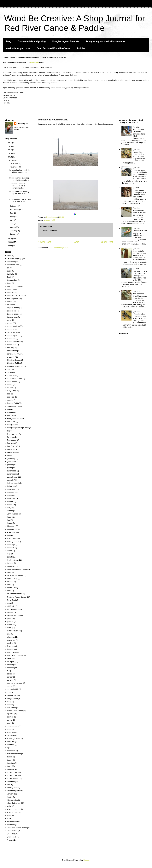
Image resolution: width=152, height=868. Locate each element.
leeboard (11, 548)
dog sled (11, 397)
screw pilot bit (13, 689)
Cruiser (10, 388)
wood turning (12, 831)
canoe (10, 323)
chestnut (11, 357)
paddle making (13, 615)
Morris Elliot (12, 588)
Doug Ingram (23, 123)
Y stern (10, 840)
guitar (9, 468)
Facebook (35, 62)
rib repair (11, 662)
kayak (9, 517)
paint (9, 618)
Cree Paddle (12, 382)
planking (10, 637)
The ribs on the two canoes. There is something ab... (17, 186)
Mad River (11, 566)
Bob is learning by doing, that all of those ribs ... (19, 179)
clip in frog (11, 372)
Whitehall (11, 825)
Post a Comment (50, 231)
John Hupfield (13, 514)
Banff (9, 277)
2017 (10, 143)
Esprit (9, 412)
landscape (11, 545)
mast (9, 572)
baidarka (11, 274)
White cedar (12, 821)
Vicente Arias (12, 800)
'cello (9, 255)
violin (9, 806)
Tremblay (11, 781)
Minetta (10, 582)
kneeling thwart (13, 532)
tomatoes (11, 763)
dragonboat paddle (15, 406)
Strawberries (12, 735)
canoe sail (11, 339)
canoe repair (12, 335)
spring (10, 720)
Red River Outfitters (15, 655)
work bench (12, 837)
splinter (10, 717)
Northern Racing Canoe (17, 597)
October (13, 206)
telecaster (11, 751)
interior (10, 511)
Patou (9, 628)
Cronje (10, 385)
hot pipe (10, 495)
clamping (11, 369)
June (12, 217)
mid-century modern (15, 575)
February (14, 231)
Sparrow (10, 714)
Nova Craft (11, 600)
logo (9, 554)
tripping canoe (13, 788)
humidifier (11, 499)
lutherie (10, 563)
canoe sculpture (14, 342)
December (14, 163)
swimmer (11, 745)
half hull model (13, 483)
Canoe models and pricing (32, 41)
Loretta (10, 557)
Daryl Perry (12, 391)
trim (9, 785)
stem (9, 729)
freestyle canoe (13, 452)
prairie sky (11, 640)
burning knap (12, 317)
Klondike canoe (13, 529)
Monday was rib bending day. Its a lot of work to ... (19, 194)
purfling (10, 643)
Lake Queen (12, 542)
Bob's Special (13, 298)
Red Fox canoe (13, 652)
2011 (10, 160)
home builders (13, 489)
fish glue (10, 437)
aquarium (11, 262)
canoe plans (12, 332)
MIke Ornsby (12, 578)
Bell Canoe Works (14, 286)
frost (9, 455)
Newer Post (44, 242)
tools (9, 766)
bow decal (11, 305)
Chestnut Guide (13, 363)
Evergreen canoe (14, 418)
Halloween (11, 486)
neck (9, 591)
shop (9, 702)
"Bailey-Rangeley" (14, 258)
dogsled (10, 400)
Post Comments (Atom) (58, 248)
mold (9, 585)
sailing (10, 674)
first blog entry (13, 434)
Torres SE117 (13, 778)
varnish (10, 794)
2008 (10, 246)
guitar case (12, 471)
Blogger (87, 860)
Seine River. (12, 695)
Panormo (11, 625)
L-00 (9, 535)
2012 (10, 157)
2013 (10, 153)
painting (10, 621)
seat (9, 692)
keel (9, 520)
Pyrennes (11, 646)
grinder (10, 465)
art (8, 268)
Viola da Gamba (14, 803)
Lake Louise (12, 538)
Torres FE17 (12, 772)
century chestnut (14, 354)
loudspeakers (12, 560)
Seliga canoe (12, 698)
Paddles (81, 48)
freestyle (11, 449)
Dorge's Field (49, 220)
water (9, 818)
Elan (9, 409)
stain (9, 723)
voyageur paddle (14, 812)
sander (10, 677)
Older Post (107, 242)
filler (9, 431)
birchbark (11, 292)
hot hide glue (12, 492)
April (12, 224)
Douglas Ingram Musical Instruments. (106, 41)
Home (76, 242)
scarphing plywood (15, 683)
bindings (10, 289)
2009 (10, 242)
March (13, 227)
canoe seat (12, 345)
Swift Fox (11, 742)
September (15, 209)
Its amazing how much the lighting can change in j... (20, 172)
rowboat (10, 668)
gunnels (10, 480)
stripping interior (14, 738)
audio (9, 271)
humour (10, 502)
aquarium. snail (13, 265)
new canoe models (15, 594)
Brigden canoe (13, 308)
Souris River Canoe (15, 711)
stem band (11, 732)
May (12, 220)
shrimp (10, 705)
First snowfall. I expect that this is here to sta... (20, 200)
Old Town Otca (13, 609)
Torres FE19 (12, 775)
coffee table (12, 375)
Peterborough (13, 631)
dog (9, 394)
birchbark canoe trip (15, 295)
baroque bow (12, 280)
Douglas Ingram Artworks (66, 41)
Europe (10, 415)
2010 (10, 239)
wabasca (11, 815)
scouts (10, 686)
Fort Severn (12, 446)
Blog (9, 41)
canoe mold (12, 329)
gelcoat (10, 461)
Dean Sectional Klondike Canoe (53, 48)
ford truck (11, 443)
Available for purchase (18, 48)
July (12, 213)
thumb (10, 757)
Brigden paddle (13, 314)
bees (9, 283)
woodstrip (11, 834)
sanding (10, 680)
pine (9, 634)
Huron (10, 505)
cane (9, 320)
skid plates (11, 708)
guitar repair (12, 474)
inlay (9, 508)
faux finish (11, 422)
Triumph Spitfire (13, 791)
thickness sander (14, 754)
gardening (11, 458)
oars (9, 603)
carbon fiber (12, 351)
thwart (10, 760)
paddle (10, 612)
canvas (10, 348)
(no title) (136, 127)
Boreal (10, 302)
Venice (10, 797)
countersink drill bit (15, 379)
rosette (10, 665)
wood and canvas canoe (17, 828)
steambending (13, 726)
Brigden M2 (12, 311)
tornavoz (11, 769)
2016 (10, 146)
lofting (10, 551)
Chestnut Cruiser (14, 360)
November (14, 167)
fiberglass (11, 425)
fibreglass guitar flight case (18, 428)
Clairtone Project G (15, 366)
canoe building (13, 326)
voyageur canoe (14, 809)
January (13, 234)
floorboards (12, 440)
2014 (10, 150)
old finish (11, 606)
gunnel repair (12, 477)
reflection (11, 658)
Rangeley (11, 649)
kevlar (10, 523)
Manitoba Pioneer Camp (17, 569)
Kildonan (11, 526)
